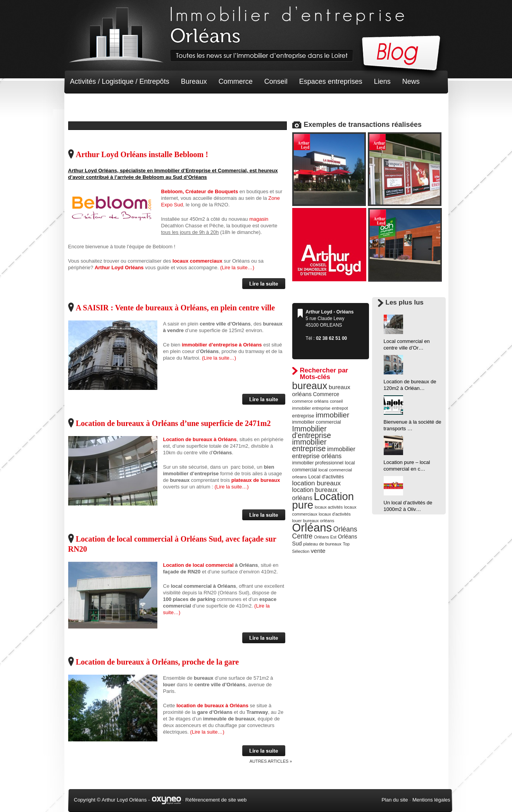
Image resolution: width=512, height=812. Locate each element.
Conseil (276, 81)
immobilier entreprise (309, 445)
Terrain (127, 105)
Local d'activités (326, 477)
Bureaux (194, 81)
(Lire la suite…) (237, 267)
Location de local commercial (198, 565)
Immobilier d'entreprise (312, 432)
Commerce (236, 81)
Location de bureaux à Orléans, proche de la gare (158, 662)
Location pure (323, 501)
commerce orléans (310, 401)
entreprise (303, 416)
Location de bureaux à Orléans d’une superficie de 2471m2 (173, 423)
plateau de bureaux (322, 544)
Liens (382, 81)
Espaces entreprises (331, 81)
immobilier (332, 415)
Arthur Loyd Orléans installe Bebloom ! (142, 154)
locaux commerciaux (197, 261)
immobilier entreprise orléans (324, 453)
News (411, 81)
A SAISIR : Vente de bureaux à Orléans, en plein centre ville (176, 308)
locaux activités (329, 507)
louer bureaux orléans (313, 521)
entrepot (340, 408)
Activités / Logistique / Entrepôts (120, 81)
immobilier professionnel (318, 463)
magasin (259, 219)
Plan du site (395, 800)
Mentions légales (431, 800)
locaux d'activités (334, 514)
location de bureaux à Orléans (212, 706)
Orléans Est (325, 537)
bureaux (310, 386)
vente (318, 551)
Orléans (312, 527)
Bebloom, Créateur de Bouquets (200, 191)
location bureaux (317, 483)
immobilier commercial (317, 422)
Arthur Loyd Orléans (119, 267)
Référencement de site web (216, 800)
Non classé (87, 105)
